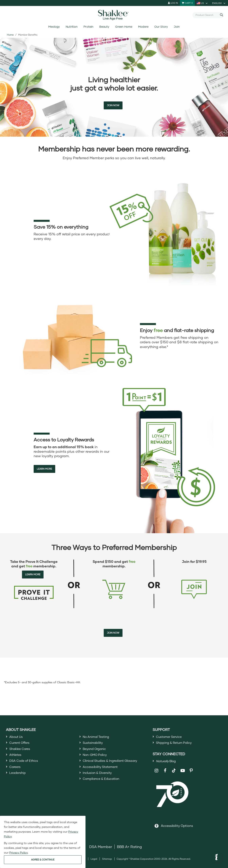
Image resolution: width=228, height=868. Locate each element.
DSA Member (101, 850)
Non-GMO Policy (97, 759)
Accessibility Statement (103, 773)
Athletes (16, 759)
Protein (88, 27)
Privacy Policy (19, 852)
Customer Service (171, 737)
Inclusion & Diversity (100, 780)
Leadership (19, 780)
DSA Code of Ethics (26, 766)
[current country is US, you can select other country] (202, 3)
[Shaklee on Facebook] (165, 774)
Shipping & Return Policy (177, 744)
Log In (173, 3)
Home (10, 35)
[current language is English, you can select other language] (219, 3)
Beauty (104, 27)
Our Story (161, 27)
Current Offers (21, 744)
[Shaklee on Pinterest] (191, 774)
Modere (143, 27)
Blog (168, 764)
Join (177, 27)
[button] (217, 858)
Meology (54, 27)
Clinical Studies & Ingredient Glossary (115, 766)
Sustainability (94, 744)
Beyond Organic (97, 752)
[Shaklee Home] (114, 15)
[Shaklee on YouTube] (183, 774)
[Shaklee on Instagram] (156, 774)
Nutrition (72, 27)
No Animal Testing (98, 737)
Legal (94, 862)
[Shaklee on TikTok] (174, 772)
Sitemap (107, 862)
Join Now (113, 105)
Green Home (124, 27)
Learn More (44, 469)
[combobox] (207, 15)
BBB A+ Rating (129, 850)
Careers (16, 773)
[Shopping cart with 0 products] (187, 3)
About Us (17, 737)
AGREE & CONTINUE (43, 860)
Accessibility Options (177, 829)
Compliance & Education (104, 787)
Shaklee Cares (22, 752)
